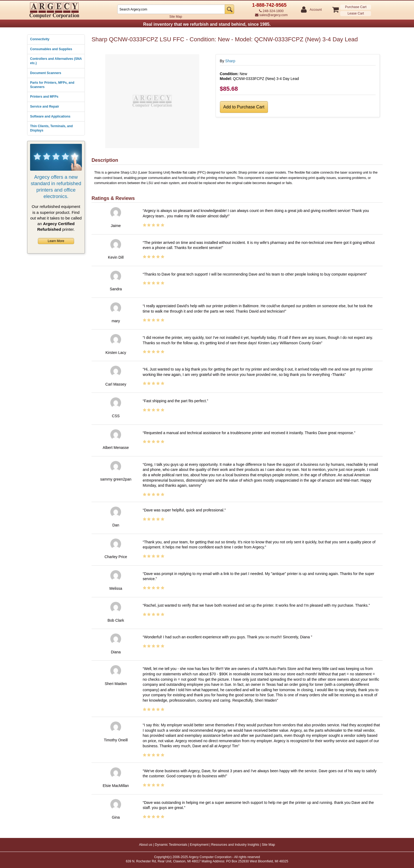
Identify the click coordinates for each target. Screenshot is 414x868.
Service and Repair (45, 107)
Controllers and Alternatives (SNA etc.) (56, 61)
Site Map (176, 17)
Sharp (230, 61)
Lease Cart (356, 13)
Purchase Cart (356, 7)
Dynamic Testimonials (171, 845)
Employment (199, 845)
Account (315, 10)
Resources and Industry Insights (235, 845)
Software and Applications (50, 116)
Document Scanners (46, 73)
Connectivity (40, 39)
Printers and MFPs (44, 97)
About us (146, 845)
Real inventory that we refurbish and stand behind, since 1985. (207, 24)
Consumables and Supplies (51, 49)
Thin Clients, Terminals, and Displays (51, 128)
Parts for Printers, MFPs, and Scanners (52, 85)
